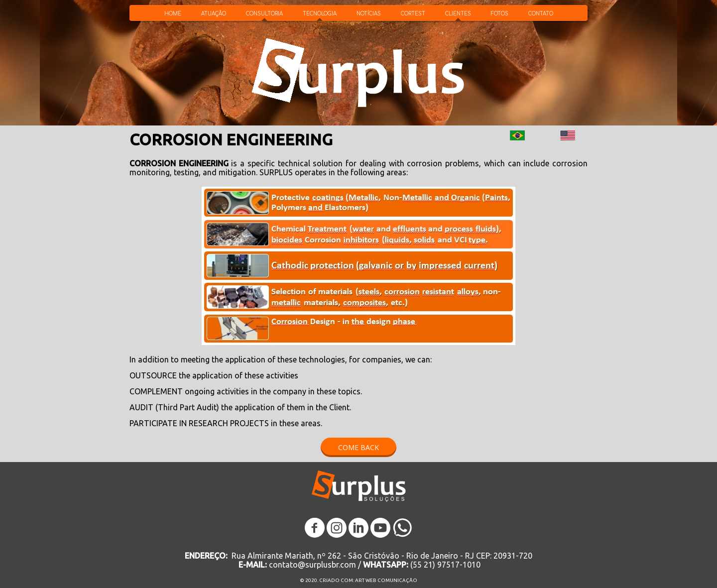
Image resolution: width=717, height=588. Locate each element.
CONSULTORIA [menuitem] (264, 14)
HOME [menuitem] (173, 14)
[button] (358, 447)
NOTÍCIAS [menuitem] (369, 14)
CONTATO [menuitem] (541, 14)
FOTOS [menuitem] (500, 14)
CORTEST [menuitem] (413, 14)
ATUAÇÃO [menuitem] (214, 14)
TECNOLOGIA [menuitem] (320, 14)
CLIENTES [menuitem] (458, 14)
